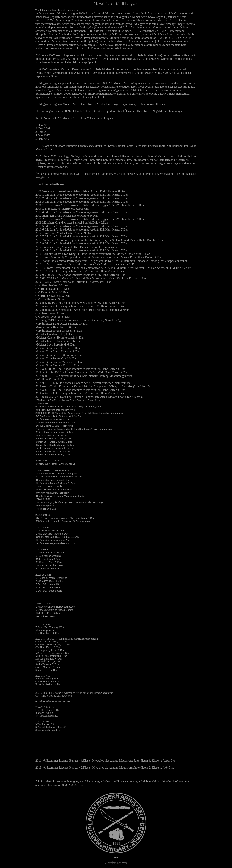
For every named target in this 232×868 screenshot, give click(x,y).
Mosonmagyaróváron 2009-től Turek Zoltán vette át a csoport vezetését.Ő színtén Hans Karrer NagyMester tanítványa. (110, 111)
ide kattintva (70, 10)
